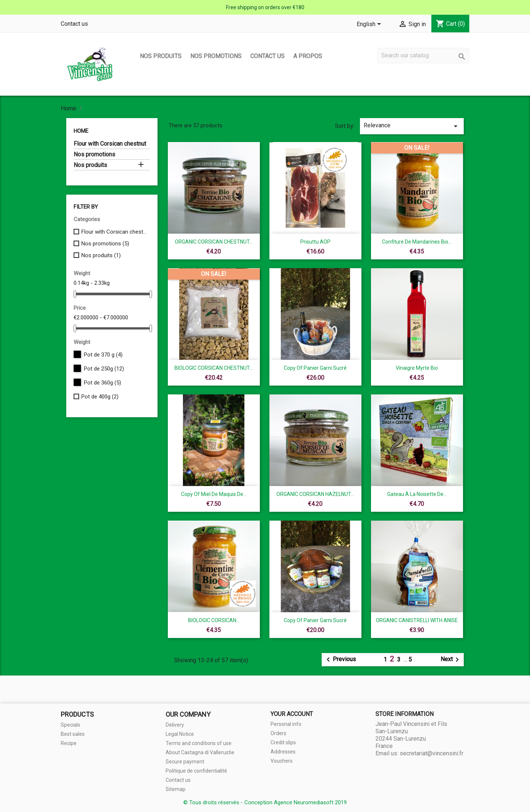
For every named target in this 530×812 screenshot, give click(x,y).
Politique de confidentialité (196, 771)
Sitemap (176, 789)
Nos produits (161, 56)
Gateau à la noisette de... (417, 494)
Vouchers (282, 761)
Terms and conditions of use (199, 743)
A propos (308, 56)
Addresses (283, 752)
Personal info (286, 724)
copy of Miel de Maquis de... (214, 494)
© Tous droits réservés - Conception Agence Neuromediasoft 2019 (265, 802)
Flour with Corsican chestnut (110, 144)
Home (81, 131)
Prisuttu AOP (315, 242)
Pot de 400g (100, 397)
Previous (340, 660)
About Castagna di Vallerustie (200, 752)
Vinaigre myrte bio (417, 368)
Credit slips (283, 742)
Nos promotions (216, 56)
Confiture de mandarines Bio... (417, 242)
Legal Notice (180, 734)
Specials (70, 725)
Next (451, 660)
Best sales (73, 734)
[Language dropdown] (370, 25)
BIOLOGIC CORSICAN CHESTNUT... (214, 368)
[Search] (423, 56)
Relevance (412, 126)
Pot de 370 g (103, 355)
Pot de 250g (104, 369)
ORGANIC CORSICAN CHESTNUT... (214, 242)
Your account (292, 714)
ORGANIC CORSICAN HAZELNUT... (315, 494)
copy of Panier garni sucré (315, 368)
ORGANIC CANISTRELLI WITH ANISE (417, 620)
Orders (278, 733)
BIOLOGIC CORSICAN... (214, 620)
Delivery (175, 725)
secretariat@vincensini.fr (432, 753)
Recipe (69, 743)
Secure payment (185, 762)
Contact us (74, 24)
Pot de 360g (103, 383)
